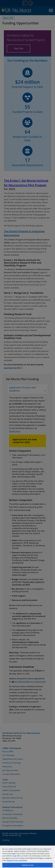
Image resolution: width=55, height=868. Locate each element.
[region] (27, 857)
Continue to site (27, 865)
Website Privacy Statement (17, 860)
